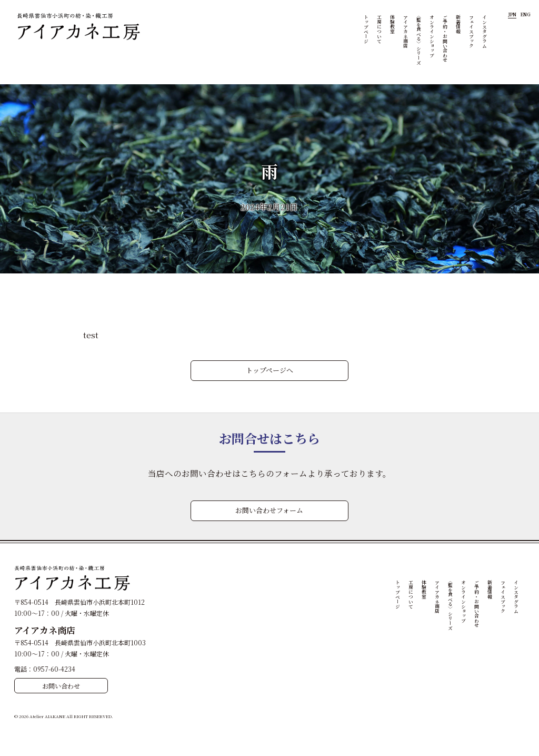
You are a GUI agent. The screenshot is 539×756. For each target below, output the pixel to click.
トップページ (367, 29)
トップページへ (269, 370)
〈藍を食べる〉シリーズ (420, 39)
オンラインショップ (433, 36)
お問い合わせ (61, 686)
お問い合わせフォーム (269, 510)
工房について (381, 29)
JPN (512, 14)
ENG (526, 14)
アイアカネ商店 (407, 31)
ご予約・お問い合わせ (446, 38)
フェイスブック (473, 31)
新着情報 (460, 24)
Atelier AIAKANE (47, 716)
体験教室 (394, 24)
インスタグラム (486, 31)
